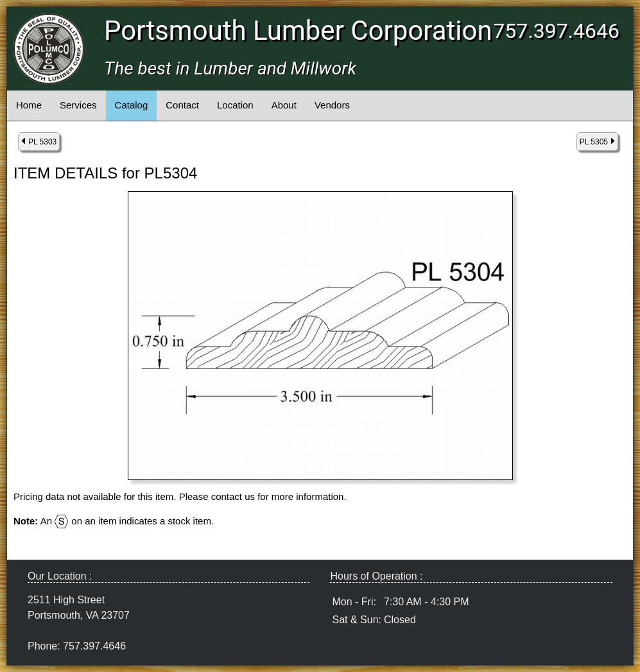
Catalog (132, 105)
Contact (182, 105)
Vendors (332, 105)
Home (29, 105)
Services (78, 105)
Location (235, 105)
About (284, 105)
